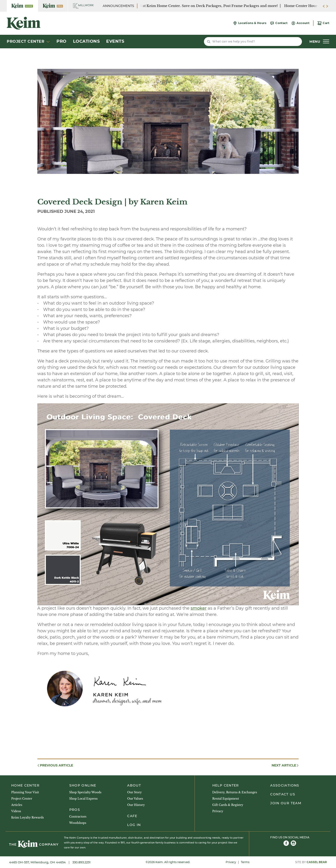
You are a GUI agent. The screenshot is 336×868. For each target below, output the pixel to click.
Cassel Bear (317, 862)
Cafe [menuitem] (132, 816)
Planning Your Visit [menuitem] (25, 792)
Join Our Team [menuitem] (286, 803)
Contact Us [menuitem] (283, 794)
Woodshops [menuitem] (78, 823)
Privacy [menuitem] (218, 811)
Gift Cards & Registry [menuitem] (228, 805)
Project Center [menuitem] (22, 799)
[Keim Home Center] (22, 6)
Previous (55, 765)
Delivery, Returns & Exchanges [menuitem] (235, 792)
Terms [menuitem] (245, 862)
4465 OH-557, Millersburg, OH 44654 (38, 862)
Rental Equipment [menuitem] (226, 799)
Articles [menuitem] (17, 805)
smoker (199, 608)
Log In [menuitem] (134, 825)
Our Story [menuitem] (134, 792)
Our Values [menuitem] (135, 799)
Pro (61, 41)
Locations (86, 41)
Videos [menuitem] (16, 811)
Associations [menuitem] (285, 785)
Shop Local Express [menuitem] (84, 799)
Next (285, 765)
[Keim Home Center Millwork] (83, 6)
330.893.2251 (81, 862)
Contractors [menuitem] (78, 817)
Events (115, 41)
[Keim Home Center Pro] (53, 6)
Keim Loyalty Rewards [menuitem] (28, 817)
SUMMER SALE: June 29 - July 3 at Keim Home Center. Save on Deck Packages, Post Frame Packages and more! (183, 6)
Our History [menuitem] (136, 805)
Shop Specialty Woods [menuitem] (85, 792)
